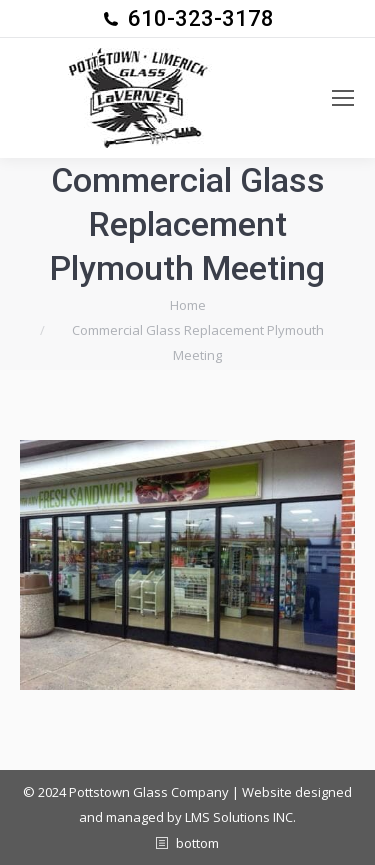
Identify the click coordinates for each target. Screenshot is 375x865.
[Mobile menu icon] (343, 98)
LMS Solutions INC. (240, 817)
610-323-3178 (201, 18)
